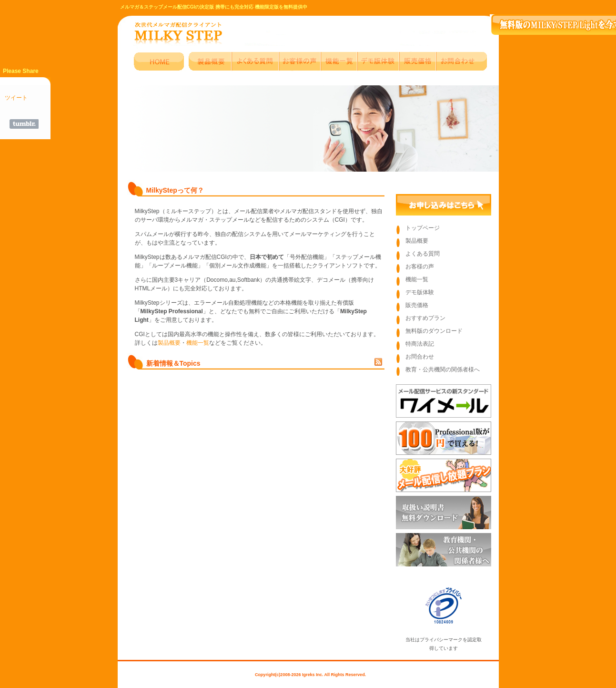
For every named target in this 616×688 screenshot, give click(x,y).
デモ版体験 (420, 292)
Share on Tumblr (24, 124)
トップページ (423, 228)
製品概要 (169, 343)
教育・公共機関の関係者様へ (443, 370)
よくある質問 (423, 254)
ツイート (16, 98)
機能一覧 (198, 343)
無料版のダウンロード (434, 331)
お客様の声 (420, 267)
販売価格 (417, 305)
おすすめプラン (425, 318)
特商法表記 (420, 344)
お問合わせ (420, 357)
